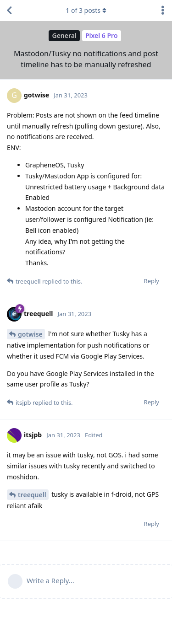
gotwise (30, 334)
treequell (32, 495)
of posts (86, 10)
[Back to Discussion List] (9, 11)
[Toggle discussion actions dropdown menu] (163, 11)
